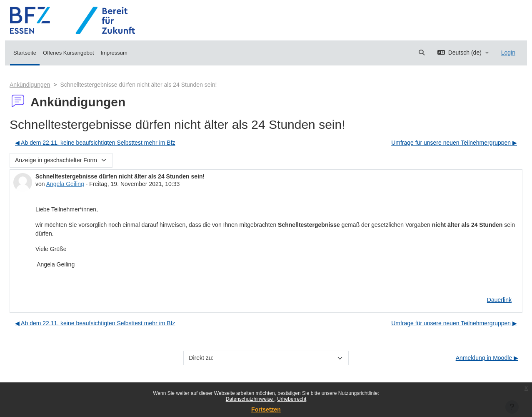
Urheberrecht (292, 399)
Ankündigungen (30, 85)
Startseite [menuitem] (25, 53)
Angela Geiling (65, 184)
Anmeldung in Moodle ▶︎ (487, 358)
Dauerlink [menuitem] (499, 300)
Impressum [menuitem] (114, 53)
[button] (422, 53)
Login (508, 53)
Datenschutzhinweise (250, 399)
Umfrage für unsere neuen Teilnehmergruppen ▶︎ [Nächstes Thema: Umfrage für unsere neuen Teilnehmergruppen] (454, 143)
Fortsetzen (266, 409)
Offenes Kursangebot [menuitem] (69, 53)
